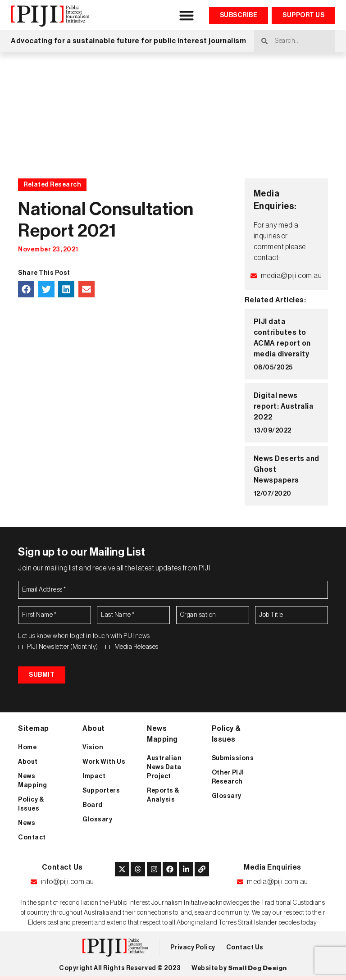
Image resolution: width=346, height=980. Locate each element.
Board (93, 805)
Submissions (233, 758)
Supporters (101, 791)
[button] (187, 15)
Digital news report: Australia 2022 (284, 406)
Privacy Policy (193, 948)
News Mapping (33, 781)
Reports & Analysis (163, 795)
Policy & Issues (31, 804)
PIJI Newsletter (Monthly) (63, 647)
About (28, 762)
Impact (94, 776)
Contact (32, 838)
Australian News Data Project (164, 767)
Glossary (97, 820)
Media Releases (137, 647)
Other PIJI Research (228, 777)
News (27, 823)
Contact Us (245, 948)
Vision (93, 748)
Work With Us (104, 762)
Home (27, 748)
